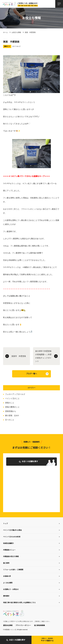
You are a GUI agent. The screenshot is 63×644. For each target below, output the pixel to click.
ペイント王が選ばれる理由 (12, 530)
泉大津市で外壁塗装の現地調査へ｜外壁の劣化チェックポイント (43, 356)
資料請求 (6, 596)
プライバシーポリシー (23, 625)
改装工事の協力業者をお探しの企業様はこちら (19, 603)
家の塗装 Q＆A (12, 415)
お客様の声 (7, 576)
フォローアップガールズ (15, 394)
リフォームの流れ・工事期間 (13, 570)
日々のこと (10, 420)
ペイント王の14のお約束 (12, 537)
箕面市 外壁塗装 (19, 356)
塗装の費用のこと (12, 407)
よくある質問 (8, 583)
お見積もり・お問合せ (11, 589)
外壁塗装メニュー (9, 550)
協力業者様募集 (40, 625)
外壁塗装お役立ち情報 (11, 557)
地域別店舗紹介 (9, 543)
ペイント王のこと (12, 398)
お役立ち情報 (16, 32)
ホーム (5, 32)
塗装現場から (11, 411)
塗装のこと (10, 403)
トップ (5, 524)
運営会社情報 (8, 625)
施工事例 (6, 563)
